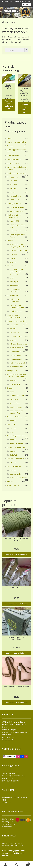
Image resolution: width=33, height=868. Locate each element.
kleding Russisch (16, 231)
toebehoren (14, 399)
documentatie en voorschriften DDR (14, 316)
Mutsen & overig (16, 196)
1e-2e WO (14, 455)
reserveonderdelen (17, 396)
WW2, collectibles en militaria (13, 722)
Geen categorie (13, 485)
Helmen (13, 188)
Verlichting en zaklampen (17, 436)
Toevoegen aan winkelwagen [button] (9, 105)
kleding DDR (15, 221)
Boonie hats (14, 200)
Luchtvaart (12, 424)
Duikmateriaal (13, 295)
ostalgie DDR (12, 371)
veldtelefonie (15, 403)
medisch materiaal (17, 348)
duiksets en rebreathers (15, 300)
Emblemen (11, 241)
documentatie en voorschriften (16, 412)
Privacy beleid (7, 740)
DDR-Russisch (15, 384)
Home (7, 22)
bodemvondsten (16, 336)
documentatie (15, 474)
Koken (10, 138)
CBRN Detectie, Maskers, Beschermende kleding (17, 375)
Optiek (10, 266)
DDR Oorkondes (13, 156)
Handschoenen (13, 163)
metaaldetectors (16, 367)
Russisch (13, 258)
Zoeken (16, 865)
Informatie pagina (9, 730)
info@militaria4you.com (16, 776)
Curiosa (10, 482)
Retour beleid (7, 735)
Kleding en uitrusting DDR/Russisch (15, 216)
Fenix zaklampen (16, 443)
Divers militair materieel (17, 321)
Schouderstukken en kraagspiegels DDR (18, 246)
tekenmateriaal (16, 359)
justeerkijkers (15, 285)
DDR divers (14, 254)
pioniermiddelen (16, 355)
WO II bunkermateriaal (19, 478)
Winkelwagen (26, 863)
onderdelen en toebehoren (15, 290)
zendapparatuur (16, 407)
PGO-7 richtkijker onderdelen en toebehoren (16, 272)
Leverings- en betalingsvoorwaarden (16, 732)
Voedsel (10, 146)
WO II (12, 432)
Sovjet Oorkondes (14, 159)
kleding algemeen (17, 211)
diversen (13, 262)
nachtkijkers (15, 282)
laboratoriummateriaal (19, 344)
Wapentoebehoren (15, 417)
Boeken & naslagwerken (16, 173)
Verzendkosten (8, 737)
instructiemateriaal (17, 363)
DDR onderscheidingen (19, 251)
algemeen (14, 380)
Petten (12, 192)
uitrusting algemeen (18, 207)
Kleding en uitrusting (15, 204)
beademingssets (16, 311)
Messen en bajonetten (16, 459)
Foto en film (15, 325)
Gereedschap (15, 332)
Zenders (10, 388)
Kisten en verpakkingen (16, 447)
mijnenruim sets (16, 352)
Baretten (13, 185)
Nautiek (13, 329)
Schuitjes (13, 181)
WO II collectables (14, 466)
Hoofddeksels (13, 177)
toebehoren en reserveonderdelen (17, 306)
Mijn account (5, 865)
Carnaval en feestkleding (17, 142)
